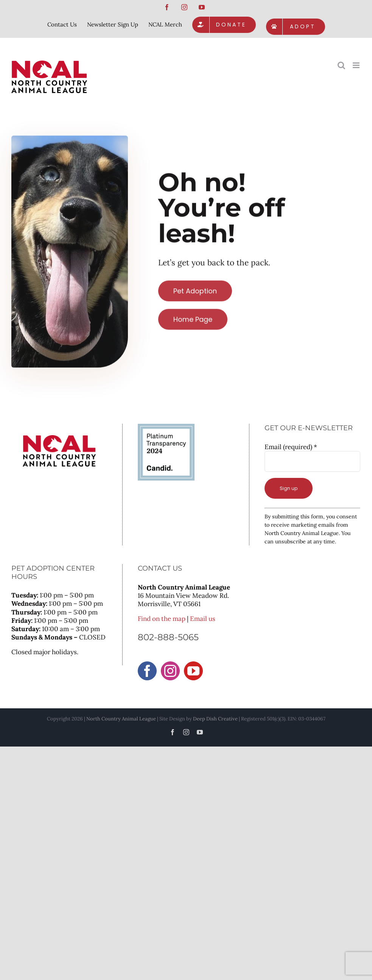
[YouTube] (193, 671)
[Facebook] (147, 671)
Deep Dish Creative (215, 719)
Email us (203, 619)
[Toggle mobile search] (341, 65)
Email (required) (291, 447)
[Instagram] (170, 671)
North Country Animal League (121, 719)
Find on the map (162, 619)
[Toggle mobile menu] (357, 65)
